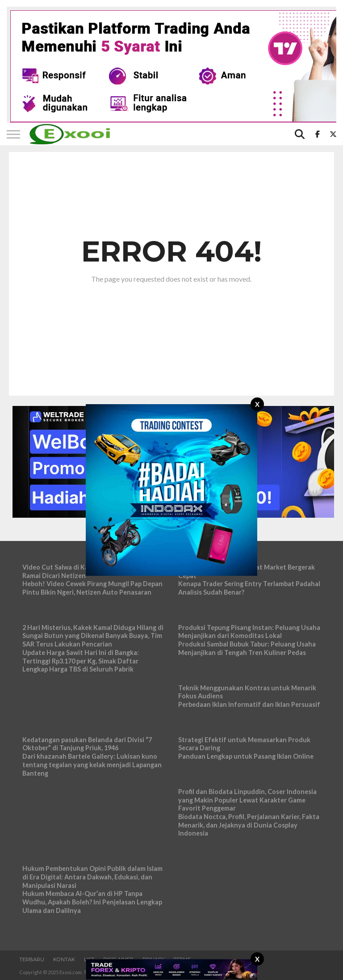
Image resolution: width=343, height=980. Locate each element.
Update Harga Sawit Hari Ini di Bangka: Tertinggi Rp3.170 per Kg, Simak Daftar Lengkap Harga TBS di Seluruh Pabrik (81, 661)
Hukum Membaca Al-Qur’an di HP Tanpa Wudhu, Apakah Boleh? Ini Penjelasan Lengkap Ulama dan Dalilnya (92, 902)
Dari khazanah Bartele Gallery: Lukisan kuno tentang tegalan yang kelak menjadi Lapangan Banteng (92, 765)
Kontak (64, 959)
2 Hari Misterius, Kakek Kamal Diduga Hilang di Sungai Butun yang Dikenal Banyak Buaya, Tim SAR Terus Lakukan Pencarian (93, 636)
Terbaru (32, 959)
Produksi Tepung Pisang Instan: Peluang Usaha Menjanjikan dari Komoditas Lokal (249, 632)
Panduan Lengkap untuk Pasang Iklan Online (246, 756)
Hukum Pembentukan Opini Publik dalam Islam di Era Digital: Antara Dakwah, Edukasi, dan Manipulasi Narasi (92, 877)
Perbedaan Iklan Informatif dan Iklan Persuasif (249, 704)
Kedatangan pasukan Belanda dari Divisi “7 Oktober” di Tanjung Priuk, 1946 (87, 744)
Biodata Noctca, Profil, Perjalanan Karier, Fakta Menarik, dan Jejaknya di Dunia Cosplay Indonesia (249, 825)
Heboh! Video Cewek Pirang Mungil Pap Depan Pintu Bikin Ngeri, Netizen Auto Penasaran (92, 588)
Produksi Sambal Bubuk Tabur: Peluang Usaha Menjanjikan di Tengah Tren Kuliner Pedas (247, 648)
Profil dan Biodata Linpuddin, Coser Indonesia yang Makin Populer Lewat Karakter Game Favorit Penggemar (247, 800)
